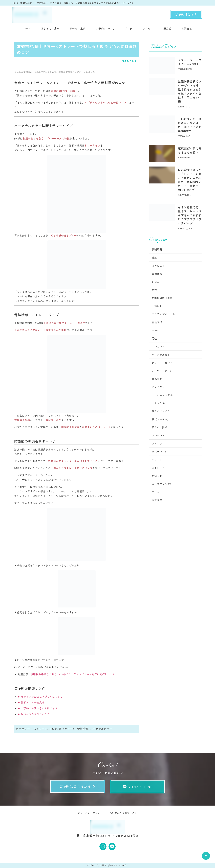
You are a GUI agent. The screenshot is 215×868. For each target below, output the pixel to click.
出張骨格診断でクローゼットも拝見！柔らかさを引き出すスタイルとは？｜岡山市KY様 (190, 91)
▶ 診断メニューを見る (31, 702)
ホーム (27, 28)
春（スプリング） (162, 484)
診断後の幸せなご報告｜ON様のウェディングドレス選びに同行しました (73, 674)
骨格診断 (83, 729)
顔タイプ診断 (159, 427)
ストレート (40, 729)
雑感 (154, 257)
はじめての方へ (50, 28)
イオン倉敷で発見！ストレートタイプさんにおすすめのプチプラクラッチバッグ (190, 215)
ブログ (128, 28)
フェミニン (158, 387)
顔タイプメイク (161, 411)
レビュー (157, 282)
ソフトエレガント (162, 363)
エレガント (158, 346)
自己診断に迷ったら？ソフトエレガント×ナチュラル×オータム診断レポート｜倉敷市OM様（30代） (190, 180)
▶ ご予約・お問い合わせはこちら (38, 708)
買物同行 (157, 322)
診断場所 (157, 249)
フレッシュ (158, 435)
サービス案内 (78, 28)
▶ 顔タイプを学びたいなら (34, 714)
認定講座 (157, 500)
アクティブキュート (163, 314)
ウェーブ (157, 444)
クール (156, 330)
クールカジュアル (162, 395)
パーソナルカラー (101, 729)
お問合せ (187, 28)
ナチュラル (158, 403)
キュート (157, 460)
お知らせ (157, 476)
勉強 (154, 290)
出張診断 (157, 306)
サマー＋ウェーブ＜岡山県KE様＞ (190, 62)
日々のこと (158, 266)
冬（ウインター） (162, 371)
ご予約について (105, 28)
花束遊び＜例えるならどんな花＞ (190, 150)
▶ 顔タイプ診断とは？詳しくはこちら (40, 697)
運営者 (167, 28)
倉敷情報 (157, 274)
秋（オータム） (161, 419)
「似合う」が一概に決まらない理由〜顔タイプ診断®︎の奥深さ (190, 125)
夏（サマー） (67, 729)
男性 (154, 338)
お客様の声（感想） (163, 298)
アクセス (148, 28)
